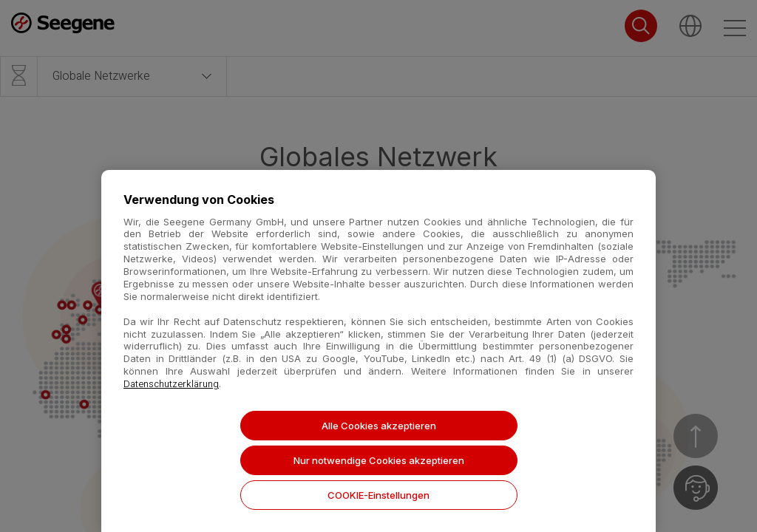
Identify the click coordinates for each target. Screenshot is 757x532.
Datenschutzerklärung (171, 384)
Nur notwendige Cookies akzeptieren (379, 460)
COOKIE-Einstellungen (378, 495)
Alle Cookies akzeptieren (379, 426)
